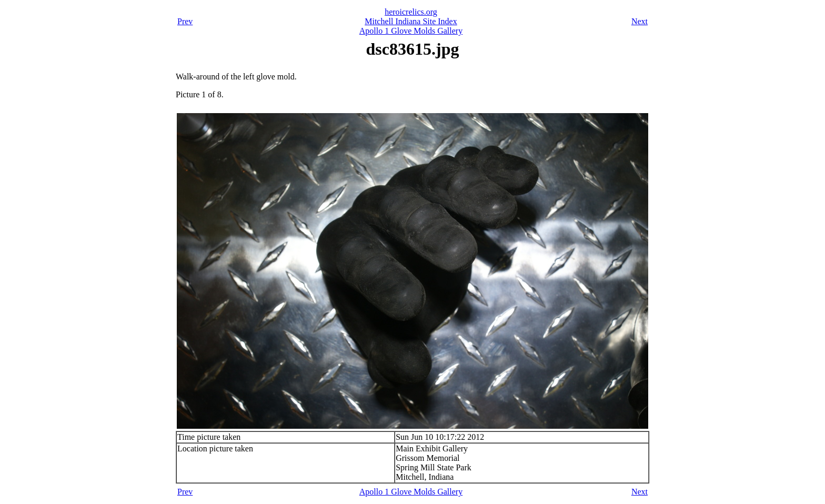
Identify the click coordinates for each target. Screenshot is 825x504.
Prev (185, 21)
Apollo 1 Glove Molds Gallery (411, 31)
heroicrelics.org (411, 12)
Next (640, 21)
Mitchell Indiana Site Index (411, 21)
